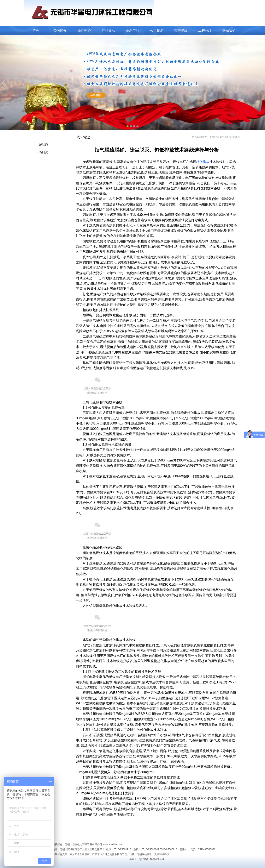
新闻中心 (84, 30)
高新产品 (132, 30)
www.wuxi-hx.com (113, 844)
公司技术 (157, 30)
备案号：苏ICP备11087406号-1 (147, 859)
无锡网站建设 (144, 854)
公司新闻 (43, 145)
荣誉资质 (181, 30)
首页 (36, 30)
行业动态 (43, 152)
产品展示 (108, 30)
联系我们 (229, 30)
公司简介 (60, 30)
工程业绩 (205, 30)
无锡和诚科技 (162, 854)
